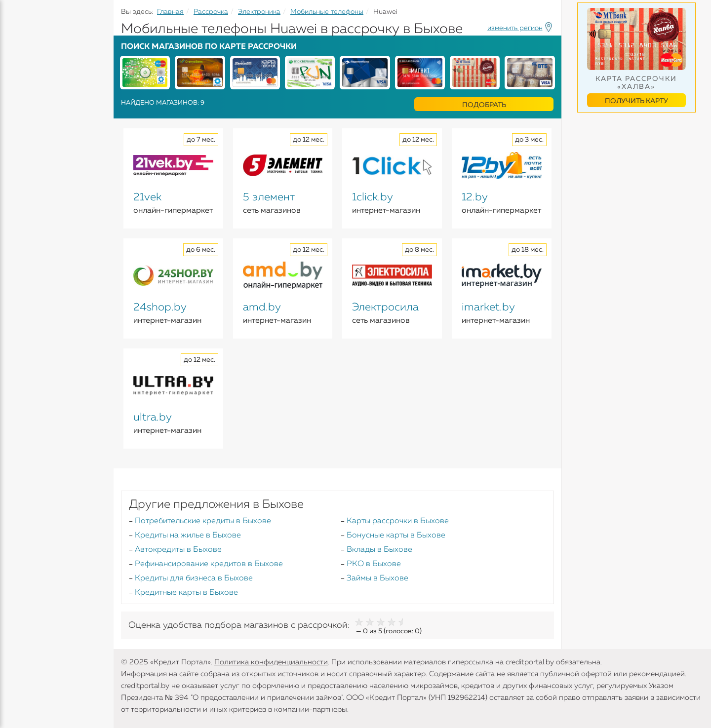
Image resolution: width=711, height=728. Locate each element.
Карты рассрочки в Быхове (398, 521)
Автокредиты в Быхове (178, 550)
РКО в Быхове (374, 564)
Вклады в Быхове (379, 550)
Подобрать (484, 105)
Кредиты (24, 74)
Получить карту (636, 101)
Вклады (23, 109)
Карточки (26, 128)
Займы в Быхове (377, 578)
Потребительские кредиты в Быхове (203, 521)
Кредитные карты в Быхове (186, 593)
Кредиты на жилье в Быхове (188, 536)
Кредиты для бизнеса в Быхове (194, 578)
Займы (21, 148)
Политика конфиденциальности (271, 662)
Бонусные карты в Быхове (396, 536)
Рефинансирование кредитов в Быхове (209, 564)
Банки (20, 167)
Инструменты (35, 186)
